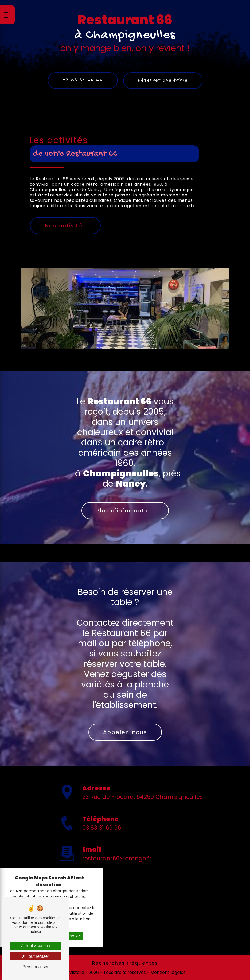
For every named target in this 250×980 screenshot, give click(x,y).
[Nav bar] (7, 15)
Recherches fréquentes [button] (125, 963)
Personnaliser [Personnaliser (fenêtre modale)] (36, 967)
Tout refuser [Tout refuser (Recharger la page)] (36, 956)
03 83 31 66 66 (83, 80)
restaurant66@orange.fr (117, 841)
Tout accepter (35, 946)
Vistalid (77, 972)
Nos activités (65, 226)
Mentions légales (167, 972)
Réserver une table (163, 80)
